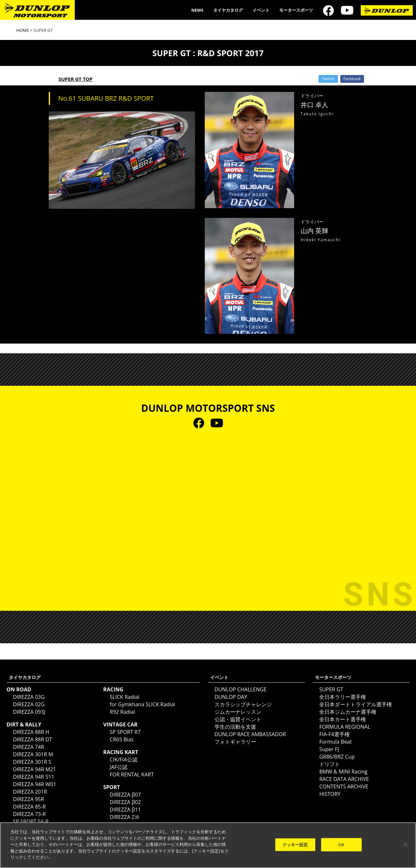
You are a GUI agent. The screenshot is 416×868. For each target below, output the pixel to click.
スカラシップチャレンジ (243, 704)
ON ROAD (19, 689)
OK (341, 844)
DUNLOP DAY (231, 697)
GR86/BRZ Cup (337, 757)
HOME (23, 30)
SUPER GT (331, 689)
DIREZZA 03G (29, 697)
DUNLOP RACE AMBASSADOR (250, 734)
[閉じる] (406, 844)
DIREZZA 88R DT (32, 739)
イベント (261, 10)
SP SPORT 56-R (31, 822)
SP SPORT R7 (125, 732)
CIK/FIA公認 (124, 760)
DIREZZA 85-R (29, 807)
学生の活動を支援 (235, 727)
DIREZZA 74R (29, 747)
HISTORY (330, 794)
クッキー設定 (295, 844)
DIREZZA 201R (30, 792)
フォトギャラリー (235, 742)
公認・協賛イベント (238, 719)
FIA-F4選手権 (334, 734)
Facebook (352, 79)
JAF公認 (119, 767)
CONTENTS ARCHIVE (344, 786)
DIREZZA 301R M (33, 754)
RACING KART (121, 752)
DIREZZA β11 (125, 810)
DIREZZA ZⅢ (125, 817)
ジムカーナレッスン (238, 712)
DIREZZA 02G (29, 704)
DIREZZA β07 (125, 795)
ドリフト (330, 764)
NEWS (197, 10)
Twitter (328, 79)
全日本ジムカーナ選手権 (348, 712)
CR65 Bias (122, 739)
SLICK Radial (125, 697)
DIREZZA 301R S (32, 762)
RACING (113, 689)
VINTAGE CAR (121, 724)
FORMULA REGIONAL (345, 727)
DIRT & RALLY (24, 724)
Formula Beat (335, 742)
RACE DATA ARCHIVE (344, 779)
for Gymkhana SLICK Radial (143, 704)
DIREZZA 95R (29, 799)
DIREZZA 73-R (29, 814)
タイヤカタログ (228, 10)
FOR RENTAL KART (132, 774)
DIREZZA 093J (29, 712)
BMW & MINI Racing (343, 772)
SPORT (112, 787)
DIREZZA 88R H (31, 732)
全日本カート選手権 (343, 719)
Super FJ (329, 749)
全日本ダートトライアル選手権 (356, 704)
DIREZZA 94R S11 (34, 777)
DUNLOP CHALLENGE (240, 689)
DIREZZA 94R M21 (34, 769)
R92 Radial (123, 712)
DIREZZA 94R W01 (35, 784)
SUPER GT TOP (76, 79)
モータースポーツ (296, 10)
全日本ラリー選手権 (343, 697)
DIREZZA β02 (125, 802)
